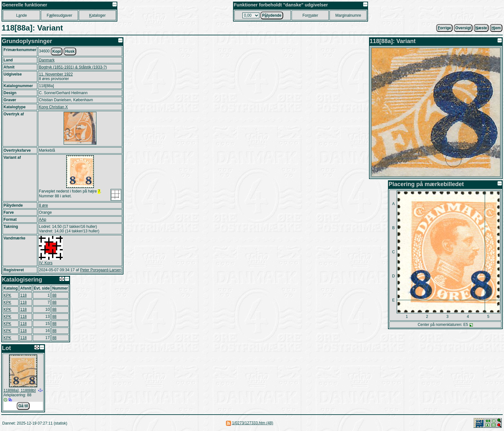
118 (23, 295)
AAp (43, 220)
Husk (70, 51)
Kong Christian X (53, 107)
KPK (7, 295)
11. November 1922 (56, 74)
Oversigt (463, 28)
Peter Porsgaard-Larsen (101, 270)
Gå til (23, 406)
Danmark (47, 60)
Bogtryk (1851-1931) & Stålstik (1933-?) (73, 67)
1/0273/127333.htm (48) (253, 423)
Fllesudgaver (59, 15)
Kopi (57, 51)
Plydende (272, 15)
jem (496, 28)
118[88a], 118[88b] (20, 391)
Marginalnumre (348, 15)
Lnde (21, 15)
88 (54, 295)
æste (481, 28)
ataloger (97, 15)
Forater (310, 15)
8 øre (43, 205)
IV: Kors (46, 263)
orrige (444, 28)
